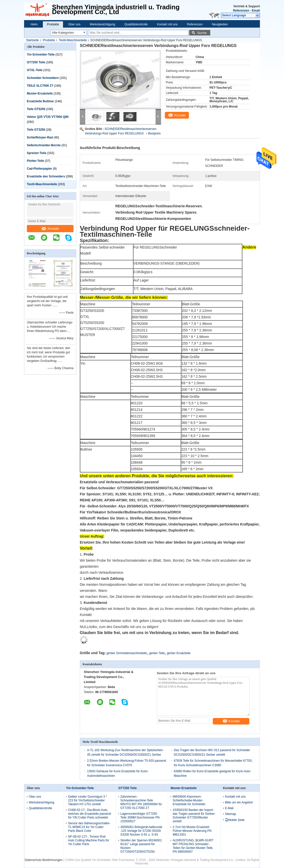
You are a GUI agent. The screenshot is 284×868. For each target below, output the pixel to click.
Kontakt (50, 229)
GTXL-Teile (35, 70)
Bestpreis (154, 133)
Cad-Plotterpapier (40, 169)
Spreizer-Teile (37, 153)
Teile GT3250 (36, 130)
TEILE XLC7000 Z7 (40, 86)
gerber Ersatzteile (179, 653)
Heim (34, 24)
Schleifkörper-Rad (40, 137)
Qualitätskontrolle (136, 24)
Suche (202, 33)
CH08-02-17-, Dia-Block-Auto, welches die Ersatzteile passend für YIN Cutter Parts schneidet (89, 814)
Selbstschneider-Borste (44, 145)
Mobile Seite (235, 820)
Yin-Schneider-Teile (41, 55)
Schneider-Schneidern (43, 78)
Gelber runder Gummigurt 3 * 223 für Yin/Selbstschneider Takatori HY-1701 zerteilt (87, 800)
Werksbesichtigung (102, 24)
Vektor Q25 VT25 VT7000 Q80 (48, 117)
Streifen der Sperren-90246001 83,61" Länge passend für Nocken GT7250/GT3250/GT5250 (141, 846)
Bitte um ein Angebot (239, 802)
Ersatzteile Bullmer (40, 101)
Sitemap (231, 814)
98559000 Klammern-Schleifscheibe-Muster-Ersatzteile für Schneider (189, 800)
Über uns (74, 24)
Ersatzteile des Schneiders (46, 176)
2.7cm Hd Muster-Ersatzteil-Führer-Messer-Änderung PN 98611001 (192, 831)
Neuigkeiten (220, 24)
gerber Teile (157, 653)
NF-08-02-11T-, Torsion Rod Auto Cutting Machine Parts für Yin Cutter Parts (88, 840)
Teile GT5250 (36, 109)
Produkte (53, 24)
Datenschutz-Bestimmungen (44, 860)
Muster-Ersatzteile (40, 93)
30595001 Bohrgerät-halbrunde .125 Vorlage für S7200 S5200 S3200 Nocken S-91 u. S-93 (141, 831)
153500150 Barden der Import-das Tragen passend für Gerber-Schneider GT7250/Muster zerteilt (194, 816)
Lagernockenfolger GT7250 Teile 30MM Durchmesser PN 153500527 (140, 817)
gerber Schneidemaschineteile (127, 653)
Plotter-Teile (35, 161)
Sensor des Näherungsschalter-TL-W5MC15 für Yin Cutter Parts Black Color (89, 827)
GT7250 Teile (36, 62)
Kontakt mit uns (167, 24)
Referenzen (241, 11)
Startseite (32, 40)
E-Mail (229, 808)
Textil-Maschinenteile (73, 40)
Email (256, 11)
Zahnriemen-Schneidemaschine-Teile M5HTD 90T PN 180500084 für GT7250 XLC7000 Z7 (141, 802)
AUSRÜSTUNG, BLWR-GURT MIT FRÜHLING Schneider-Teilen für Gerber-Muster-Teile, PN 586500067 (193, 846)
